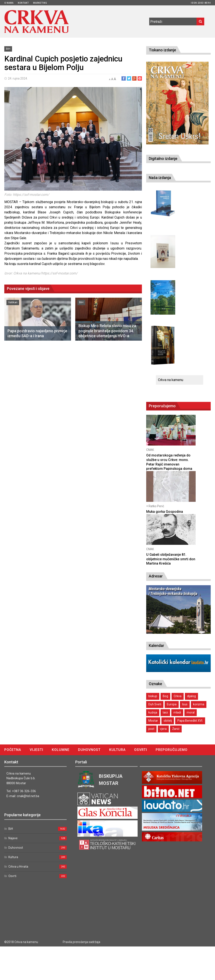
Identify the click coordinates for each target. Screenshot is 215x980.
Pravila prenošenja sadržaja (81, 942)
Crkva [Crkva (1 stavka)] (178, 696)
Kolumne (61, 750)
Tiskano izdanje (162, 50)
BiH (8, 49)
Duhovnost (89, 750)
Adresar (156, 576)
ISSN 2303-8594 (201, 3)
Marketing (40, 3)
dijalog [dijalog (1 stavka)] (191, 696)
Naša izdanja (160, 178)
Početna (13, 750)
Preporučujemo (172, 750)
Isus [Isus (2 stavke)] (185, 704)
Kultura (117, 750)
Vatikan (13, 302)
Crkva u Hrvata (18, 867)
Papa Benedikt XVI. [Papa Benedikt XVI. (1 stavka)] (190, 721)
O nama (9, 3)
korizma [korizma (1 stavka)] (199, 704)
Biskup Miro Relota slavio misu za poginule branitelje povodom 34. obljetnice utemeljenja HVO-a (107, 331)
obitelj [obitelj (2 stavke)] (168, 721)
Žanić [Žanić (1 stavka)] (176, 729)
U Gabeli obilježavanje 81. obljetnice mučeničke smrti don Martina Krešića (171, 559)
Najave (13, 838)
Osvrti (141, 750)
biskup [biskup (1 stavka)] (153, 696)
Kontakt (23, 3)
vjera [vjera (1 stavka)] (163, 729)
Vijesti (36, 750)
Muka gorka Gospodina (165, 512)
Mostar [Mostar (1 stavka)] (153, 721)
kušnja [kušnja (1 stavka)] (153, 712)
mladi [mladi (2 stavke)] (177, 712)
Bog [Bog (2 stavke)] (165, 696)
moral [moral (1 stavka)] (191, 712)
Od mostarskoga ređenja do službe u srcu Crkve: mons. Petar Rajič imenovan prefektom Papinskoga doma (169, 462)
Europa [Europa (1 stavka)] (172, 704)
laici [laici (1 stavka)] (165, 712)
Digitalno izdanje (163, 158)
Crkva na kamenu (171, 380)
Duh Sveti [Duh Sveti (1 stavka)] (155, 704)
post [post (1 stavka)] (151, 729)
